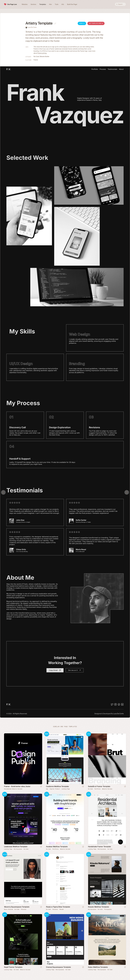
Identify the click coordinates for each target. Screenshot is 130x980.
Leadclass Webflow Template (16, 847)
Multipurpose (18, 849)
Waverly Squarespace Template (17, 907)
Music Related (8, 909)
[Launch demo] (83, 787)
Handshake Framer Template (99, 847)
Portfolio (97, 789)
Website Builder (44, 57)
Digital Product (55, 789)
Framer (65, 47)
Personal (24, 909)
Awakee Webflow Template (57, 847)
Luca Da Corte (32, 27)
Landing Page (66, 789)
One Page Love (12, 4)
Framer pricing (42, 53)
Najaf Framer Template (13, 967)
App (47, 789)
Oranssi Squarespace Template (58, 967)
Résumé (62, 909)
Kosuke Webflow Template (98, 907)
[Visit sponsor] (41, 787)
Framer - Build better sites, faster (17, 786)
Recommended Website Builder (13, 789)
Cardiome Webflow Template (57, 786)
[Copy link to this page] (55, 23)
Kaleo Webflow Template (98, 967)
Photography (108, 909)
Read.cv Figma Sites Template (58, 907)
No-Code (36, 57)
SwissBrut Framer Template (99, 786)
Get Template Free (96, 23)
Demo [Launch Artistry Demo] (82, 23)
